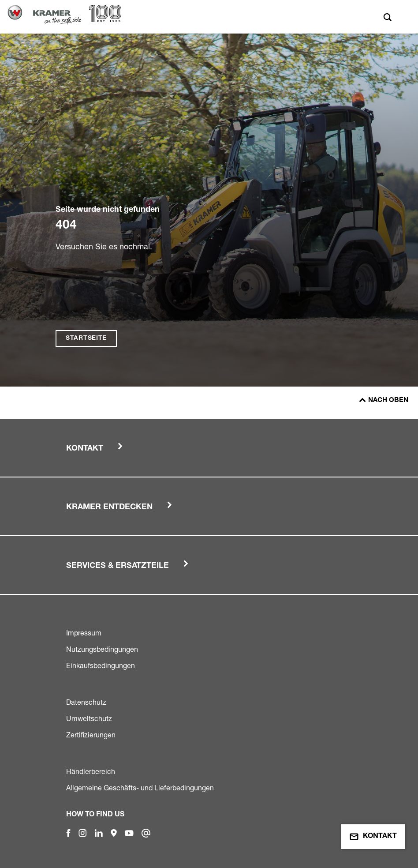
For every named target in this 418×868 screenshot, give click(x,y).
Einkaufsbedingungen (101, 665)
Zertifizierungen (91, 735)
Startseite (86, 338)
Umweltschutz (89, 718)
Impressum (84, 633)
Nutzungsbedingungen (102, 649)
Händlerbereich (91, 771)
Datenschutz (86, 702)
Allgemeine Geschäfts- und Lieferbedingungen (140, 788)
